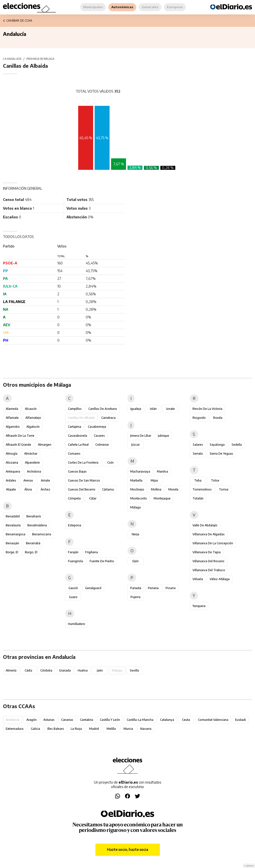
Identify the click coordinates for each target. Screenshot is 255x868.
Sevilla (134, 670)
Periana (153, 588)
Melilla (111, 729)
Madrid (94, 729)
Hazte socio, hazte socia (128, 849)
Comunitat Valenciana (213, 720)
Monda (173, 489)
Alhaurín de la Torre (20, 436)
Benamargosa (16, 534)
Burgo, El (31, 552)
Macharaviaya (140, 471)
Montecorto (139, 498)
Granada (65, 670)
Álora (28, 489)
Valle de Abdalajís (205, 525)
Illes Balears (56, 729)
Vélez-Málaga (220, 579)
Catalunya (167, 720)
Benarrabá (33, 543)
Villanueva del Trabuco (209, 570)
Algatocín (33, 427)
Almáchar (31, 454)
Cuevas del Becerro (82, 489)
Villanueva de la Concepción (213, 543)
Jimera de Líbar (141, 436)
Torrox (224, 489)
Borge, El (12, 552)
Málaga (135, 507)
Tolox (215, 480)
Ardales (11, 480)
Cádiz (29, 670)
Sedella (237, 445)
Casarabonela (78, 436)
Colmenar (102, 445)
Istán (153, 409)
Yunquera (199, 606)
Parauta (136, 588)
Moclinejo (137, 489)
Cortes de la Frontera (83, 463)
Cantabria (87, 720)
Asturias (49, 720)
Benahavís (34, 516)
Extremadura (15, 729)
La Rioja (76, 729)
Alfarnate (12, 418)
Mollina (156, 489)
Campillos (75, 409)
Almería (11, 670)
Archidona (34, 471)
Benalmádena (37, 525)
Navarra (146, 729)
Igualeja (136, 409)
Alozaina (12, 463)
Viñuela (198, 579)
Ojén (135, 561)
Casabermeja (97, 427)
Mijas (154, 480)
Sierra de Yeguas (221, 454)
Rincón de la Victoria (207, 409)
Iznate (170, 409)
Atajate (11, 489)
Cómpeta (74, 498)
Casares (99, 436)
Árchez (45, 489)
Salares (198, 445)
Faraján (73, 552)
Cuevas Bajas (77, 471)
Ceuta (186, 720)
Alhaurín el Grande (18, 445)
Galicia (35, 729)
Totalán (198, 498)
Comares (74, 454)
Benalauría (13, 525)
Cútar (93, 498)
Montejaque (162, 498)
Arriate (45, 480)
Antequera (13, 471)
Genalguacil (93, 588)
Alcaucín (31, 409)
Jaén (100, 670)
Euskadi (240, 720)
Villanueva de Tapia (207, 552)
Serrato (198, 454)
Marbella (136, 480)
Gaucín (73, 588)
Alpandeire (32, 463)
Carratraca (108, 418)
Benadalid (13, 516)
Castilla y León (110, 720)
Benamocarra (42, 534)
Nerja (135, 534)
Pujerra (135, 597)
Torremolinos (202, 489)
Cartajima (75, 427)
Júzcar (135, 445)
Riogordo (199, 418)
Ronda (218, 418)
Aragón (32, 720)
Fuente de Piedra (102, 561)
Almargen (45, 445)
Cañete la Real (78, 445)
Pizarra (171, 588)
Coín (110, 463)
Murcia (128, 729)
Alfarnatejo (33, 418)
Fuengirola (75, 561)
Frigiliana (92, 552)
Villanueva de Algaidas (209, 534)
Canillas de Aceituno (103, 409)
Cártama (108, 489)
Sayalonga (217, 445)
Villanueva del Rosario (208, 561)
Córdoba (46, 670)
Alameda (12, 409)
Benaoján (12, 543)
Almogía (12, 454)
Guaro (73, 597)
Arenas (28, 480)
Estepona (75, 525)
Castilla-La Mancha (140, 720)
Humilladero (77, 624)
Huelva (83, 670)
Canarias (67, 720)
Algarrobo (13, 427)
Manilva (162, 471)
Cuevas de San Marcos (84, 480)
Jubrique (163, 436)
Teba (198, 480)
